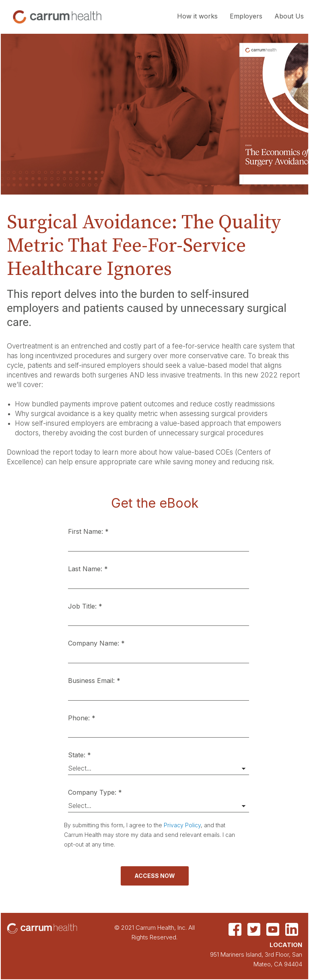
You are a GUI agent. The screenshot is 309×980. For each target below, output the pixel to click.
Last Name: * (88, 569)
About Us (289, 16)
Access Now (155, 876)
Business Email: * (94, 681)
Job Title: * (85, 606)
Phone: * (82, 718)
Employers (246, 16)
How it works (197, 16)
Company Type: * (95, 792)
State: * (79, 755)
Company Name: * (96, 643)
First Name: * (88, 531)
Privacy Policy (182, 825)
